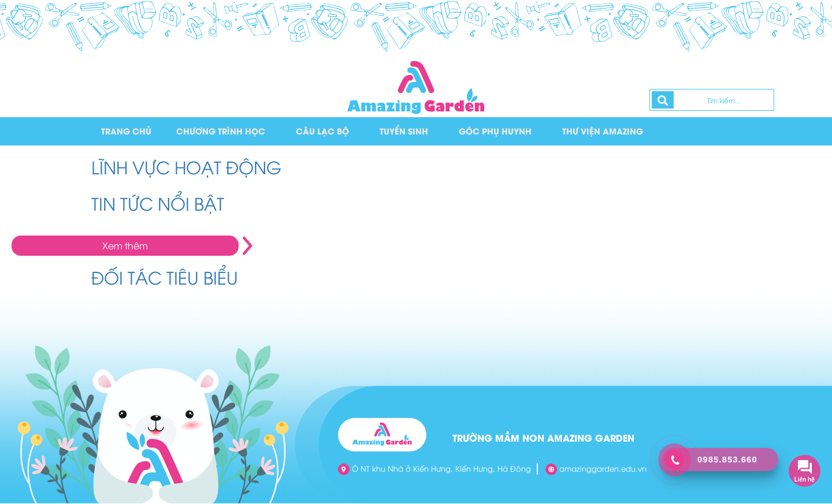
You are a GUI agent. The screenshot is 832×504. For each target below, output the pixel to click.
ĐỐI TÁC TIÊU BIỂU (165, 277)
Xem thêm (125, 246)
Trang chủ (126, 131)
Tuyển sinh (405, 131)
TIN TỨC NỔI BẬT (158, 204)
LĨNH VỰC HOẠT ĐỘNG (186, 167)
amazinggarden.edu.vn (596, 470)
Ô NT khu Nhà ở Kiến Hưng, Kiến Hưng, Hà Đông (434, 470)
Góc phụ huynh (497, 131)
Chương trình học (221, 131)
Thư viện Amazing (605, 131)
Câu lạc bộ (324, 131)
